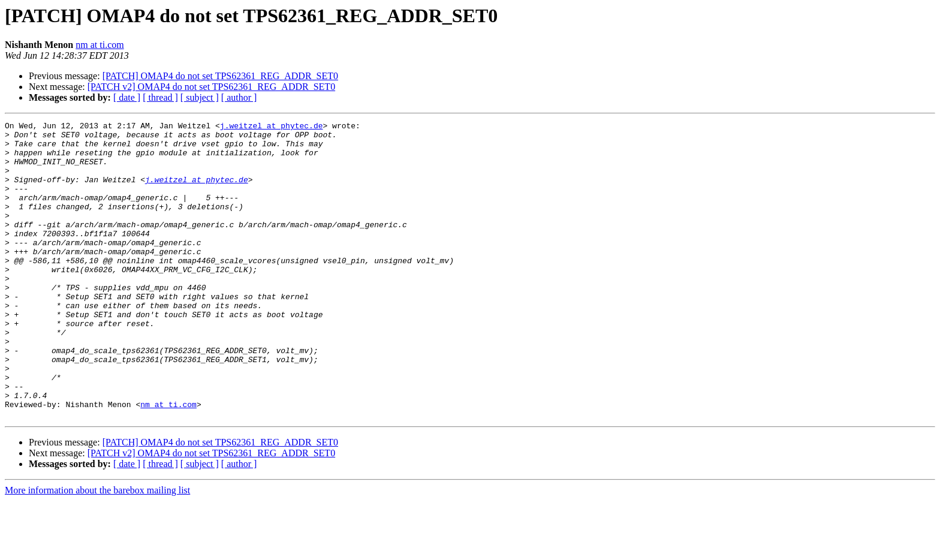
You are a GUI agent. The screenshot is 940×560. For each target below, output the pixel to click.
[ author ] (239, 97)
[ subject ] (200, 97)
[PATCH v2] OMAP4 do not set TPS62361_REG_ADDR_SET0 (211, 87)
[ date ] (127, 97)
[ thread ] (160, 97)
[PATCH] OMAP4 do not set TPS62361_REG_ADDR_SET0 (220, 76)
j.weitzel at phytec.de (272, 127)
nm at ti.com (100, 45)
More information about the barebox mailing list (97, 550)
